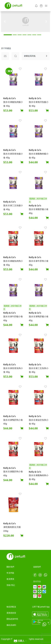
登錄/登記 (11, 585)
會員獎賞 (10, 579)
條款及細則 (11, 625)
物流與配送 (11, 607)
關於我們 (10, 567)
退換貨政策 (11, 613)
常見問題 (10, 573)
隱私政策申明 (12, 619)
